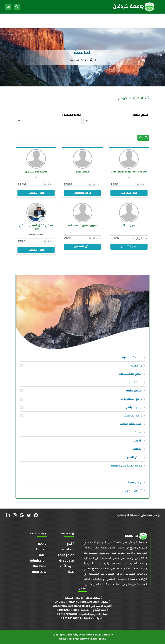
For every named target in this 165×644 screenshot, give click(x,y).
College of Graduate (66, 558)
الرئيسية (89, 60)
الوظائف (67, 566)
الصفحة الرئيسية (132, 357)
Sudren (41, 549)
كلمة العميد (135, 382)
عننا (71, 572)
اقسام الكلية (134, 391)
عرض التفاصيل (129, 193)
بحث (143, 138)
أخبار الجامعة (67, 547)
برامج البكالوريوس (131, 399)
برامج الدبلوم (134, 407)
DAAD (42, 544)
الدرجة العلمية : (72, 115)
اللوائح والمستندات (130, 374)
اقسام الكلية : (141, 115)
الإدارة (139, 432)
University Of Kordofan (80, 635)
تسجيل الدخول (133, 491)
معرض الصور (135, 457)
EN (8, 7)
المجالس (137, 449)
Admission (38, 561)
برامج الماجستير (133, 416)
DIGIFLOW (39, 572)
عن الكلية (136, 366)
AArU (43, 555)
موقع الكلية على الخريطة (127, 466)
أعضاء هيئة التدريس (130, 424)
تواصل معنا (135, 482)
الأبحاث (138, 441)
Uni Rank (40, 566)
